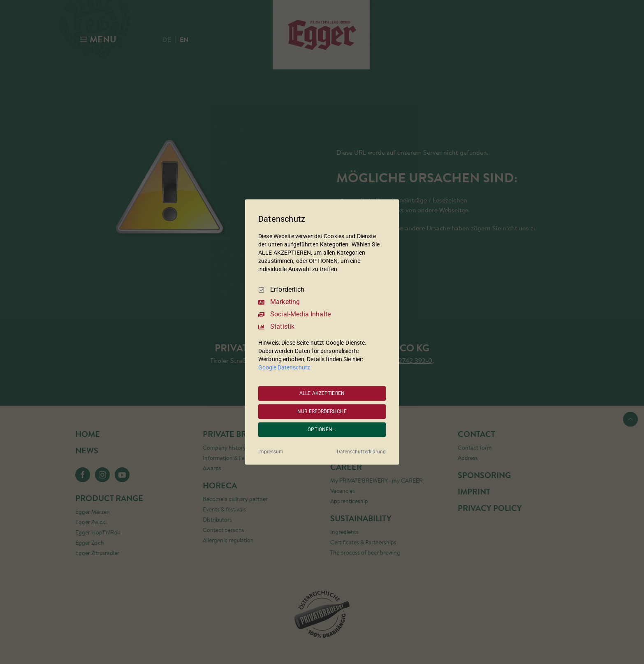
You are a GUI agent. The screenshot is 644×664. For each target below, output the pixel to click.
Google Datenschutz (284, 368)
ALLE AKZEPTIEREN (322, 393)
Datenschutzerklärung (361, 452)
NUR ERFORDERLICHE (322, 411)
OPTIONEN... (322, 430)
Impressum (271, 452)
